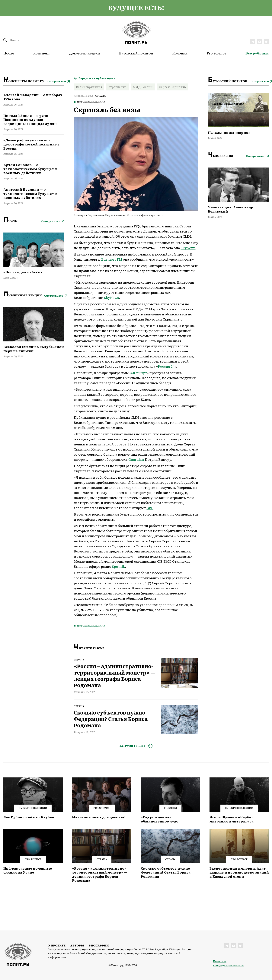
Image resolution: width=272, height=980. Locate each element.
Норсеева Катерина (91, 102)
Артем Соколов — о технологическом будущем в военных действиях (30, 169)
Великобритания (89, 87)
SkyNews (188, 248)
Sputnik (118, 567)
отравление (117, 87)
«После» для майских (23, 272)
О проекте (57, 945)
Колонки (180, 53)
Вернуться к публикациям (97, 78)
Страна (100, 96)
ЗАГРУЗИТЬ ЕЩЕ (133, 746)
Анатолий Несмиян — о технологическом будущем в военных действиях (30, 194)
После (9, 53)
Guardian (136, 459)
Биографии (99, 945)
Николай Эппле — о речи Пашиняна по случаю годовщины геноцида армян (30, 120)
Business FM (112, 259)
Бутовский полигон (136, 53)
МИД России (143, 87)
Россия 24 (166, 366)
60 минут (139, 373)
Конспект (42, 53)
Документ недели (85, 53)
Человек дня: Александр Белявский (231, 209)
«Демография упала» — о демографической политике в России (32, 144)
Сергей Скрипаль (172, 87)
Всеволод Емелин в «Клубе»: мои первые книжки (34, 349)
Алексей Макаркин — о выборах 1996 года (33, 97)
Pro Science (217, 53)
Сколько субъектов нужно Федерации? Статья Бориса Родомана (111, 719)
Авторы (77, 945)
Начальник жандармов (229, 133)
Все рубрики (257, 53)
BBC (150, 508)
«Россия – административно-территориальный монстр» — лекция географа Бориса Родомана (114, 676)
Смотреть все (56, 81)
